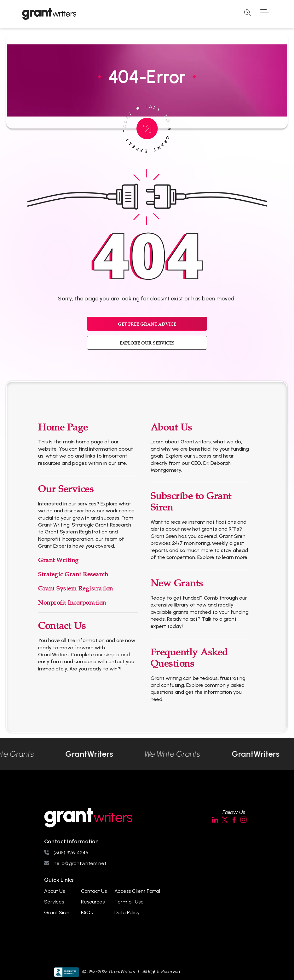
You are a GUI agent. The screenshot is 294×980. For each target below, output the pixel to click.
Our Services (66, 489)
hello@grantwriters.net (80, 863)
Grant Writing (58, 560)
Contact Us (62, 626)
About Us (171, 427)
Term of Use (129, 902)
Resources (93, 902)
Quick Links (59, 880)
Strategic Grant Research (73, 574)
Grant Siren (57, 912)
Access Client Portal (137, 891)
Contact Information (71, 841)
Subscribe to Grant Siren (191, 502)
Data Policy (127, 912)
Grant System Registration (76, 589)
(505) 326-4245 (71, 853)
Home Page (63, 427)
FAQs (87, 912)
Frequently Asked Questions (189, 658)
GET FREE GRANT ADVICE (147, 324)
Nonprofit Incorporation (72, 603)
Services (54, 902)
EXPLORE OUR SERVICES (147, 343)
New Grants (177, 583)
